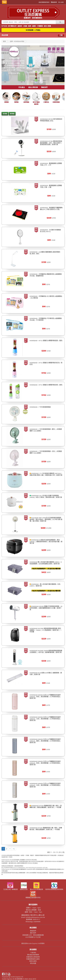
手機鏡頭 (40, 26)
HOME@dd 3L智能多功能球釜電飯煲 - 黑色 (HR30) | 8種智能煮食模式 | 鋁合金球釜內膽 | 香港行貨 (46, 541)
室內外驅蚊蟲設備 (36, 103)
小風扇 (25, 26)
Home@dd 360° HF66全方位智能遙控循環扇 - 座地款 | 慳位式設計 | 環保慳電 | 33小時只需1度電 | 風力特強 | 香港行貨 (46, 519)
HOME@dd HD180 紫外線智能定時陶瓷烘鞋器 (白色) (51, 120)
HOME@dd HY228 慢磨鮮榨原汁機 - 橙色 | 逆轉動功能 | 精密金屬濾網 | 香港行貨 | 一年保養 (46, 829)
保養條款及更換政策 (33, 957)
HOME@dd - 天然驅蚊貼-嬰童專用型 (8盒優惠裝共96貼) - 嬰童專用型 (46, 275)
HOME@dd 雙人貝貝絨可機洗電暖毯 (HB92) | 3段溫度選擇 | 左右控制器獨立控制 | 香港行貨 (46, 563)
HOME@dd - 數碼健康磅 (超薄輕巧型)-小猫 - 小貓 (51, 186)
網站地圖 (33, 963)
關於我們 (33, 933)
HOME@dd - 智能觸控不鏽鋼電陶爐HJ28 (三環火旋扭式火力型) (51, 208)
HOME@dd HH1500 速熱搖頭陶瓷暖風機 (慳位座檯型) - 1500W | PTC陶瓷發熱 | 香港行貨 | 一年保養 (46, 630)
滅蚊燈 (20, 26)
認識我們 (27, 18)
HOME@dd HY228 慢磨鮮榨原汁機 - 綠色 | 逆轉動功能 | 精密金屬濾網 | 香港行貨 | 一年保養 (46, 806)
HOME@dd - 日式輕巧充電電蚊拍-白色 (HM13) (50, 231)
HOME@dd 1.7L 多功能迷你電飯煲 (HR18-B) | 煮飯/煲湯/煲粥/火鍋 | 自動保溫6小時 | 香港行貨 (46, 474)
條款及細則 (33, 961)
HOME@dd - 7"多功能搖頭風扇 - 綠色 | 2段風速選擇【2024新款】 (46, 430)
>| (14, 849)
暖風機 (6, 102)
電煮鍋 (16, 102)
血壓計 (34, 26)
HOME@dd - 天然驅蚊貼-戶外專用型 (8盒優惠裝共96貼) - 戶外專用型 (46, 319)
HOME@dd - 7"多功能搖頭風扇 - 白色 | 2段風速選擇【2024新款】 (46, 452)
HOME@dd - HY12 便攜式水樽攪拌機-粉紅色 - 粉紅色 (46, 363)
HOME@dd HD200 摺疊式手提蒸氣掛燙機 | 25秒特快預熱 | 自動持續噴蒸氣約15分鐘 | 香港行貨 (46, 608)
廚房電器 (26, 102)
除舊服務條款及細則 (33, 959)
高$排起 (12, 114)
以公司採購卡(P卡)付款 (33, 937)
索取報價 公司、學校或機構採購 (33, 935)
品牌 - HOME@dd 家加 (17, 41)
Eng (4, 2)
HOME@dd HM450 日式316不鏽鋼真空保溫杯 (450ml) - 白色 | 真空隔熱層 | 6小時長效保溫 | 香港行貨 (45, 785)
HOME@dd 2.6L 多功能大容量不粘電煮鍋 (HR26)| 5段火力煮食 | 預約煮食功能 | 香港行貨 (46, 496)
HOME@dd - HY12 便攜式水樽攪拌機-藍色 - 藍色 (46, 341)
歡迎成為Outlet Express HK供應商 (33, 943)
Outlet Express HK (17, 977)
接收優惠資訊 (37, 18)
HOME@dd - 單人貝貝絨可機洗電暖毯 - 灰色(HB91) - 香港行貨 (45, 585)
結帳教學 (54, 2)
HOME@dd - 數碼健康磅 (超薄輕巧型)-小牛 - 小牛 (51, 164)
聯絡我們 (44, 87)
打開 (61, 35)
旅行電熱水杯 (12, 26)
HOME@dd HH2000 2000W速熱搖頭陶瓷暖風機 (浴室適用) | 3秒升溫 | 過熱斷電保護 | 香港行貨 (46, 651)
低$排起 (5, 114)
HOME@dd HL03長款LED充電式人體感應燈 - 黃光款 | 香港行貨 (46, 674)
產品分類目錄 (33, 87)
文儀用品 (46, 102)
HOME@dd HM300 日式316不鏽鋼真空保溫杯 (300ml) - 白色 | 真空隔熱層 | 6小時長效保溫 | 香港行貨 (45, 719)
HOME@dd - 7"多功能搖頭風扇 (40, 407)
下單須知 (33, 953)
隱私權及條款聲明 (33, 955)
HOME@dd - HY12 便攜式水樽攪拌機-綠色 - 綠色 (46, 385)
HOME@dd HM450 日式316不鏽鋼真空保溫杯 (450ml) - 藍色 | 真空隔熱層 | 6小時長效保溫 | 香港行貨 (45, 741)
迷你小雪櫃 (47, 26)
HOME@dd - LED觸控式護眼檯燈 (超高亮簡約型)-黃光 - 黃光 (45, 253)
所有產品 (22, 87)
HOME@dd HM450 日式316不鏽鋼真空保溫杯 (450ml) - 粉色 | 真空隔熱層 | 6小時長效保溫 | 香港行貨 (45, 763)
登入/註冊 (61, 2)
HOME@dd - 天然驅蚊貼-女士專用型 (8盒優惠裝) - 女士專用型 (46, 297)
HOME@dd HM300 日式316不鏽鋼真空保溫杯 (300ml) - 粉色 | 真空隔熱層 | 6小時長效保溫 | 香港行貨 (45, 697)
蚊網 (29, 26)
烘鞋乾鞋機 (56, 102)
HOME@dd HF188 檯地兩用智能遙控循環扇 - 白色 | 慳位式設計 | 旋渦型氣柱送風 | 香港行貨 (51, 143)
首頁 (4, 41)
